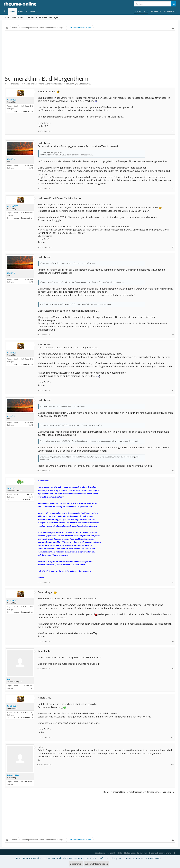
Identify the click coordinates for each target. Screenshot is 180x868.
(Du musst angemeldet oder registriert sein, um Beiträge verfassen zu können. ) (139, 792)
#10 (173, 737)
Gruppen (30, 11)
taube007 (71, 84)
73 (32, 109)
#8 (173, 641)
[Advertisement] (90, 52)
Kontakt (111, 853)
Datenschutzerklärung (160, 853)
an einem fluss (28, 499)
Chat (21, 11)
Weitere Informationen (96, 864)
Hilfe (120, 853)
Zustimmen (76, 864)
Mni (9, 679)
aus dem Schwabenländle (24, 111)
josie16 (11, 159)
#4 (173, 335)
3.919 (31, 497)
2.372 (31, 168)
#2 (173, 189)
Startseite (100, 853)
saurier (11, 488)
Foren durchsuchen (14, 17)
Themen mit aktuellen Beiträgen (42, 17)
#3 (173, 247)
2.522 (31, 688)
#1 (173, 131)
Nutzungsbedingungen (136, 853)
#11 (173, 765)
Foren (12, 11)
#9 (173, 669)
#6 (173, 471)
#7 (173, 583)
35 (32, 784)
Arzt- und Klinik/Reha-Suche (38, 84)
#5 (173, 390)
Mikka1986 (13, 775)
